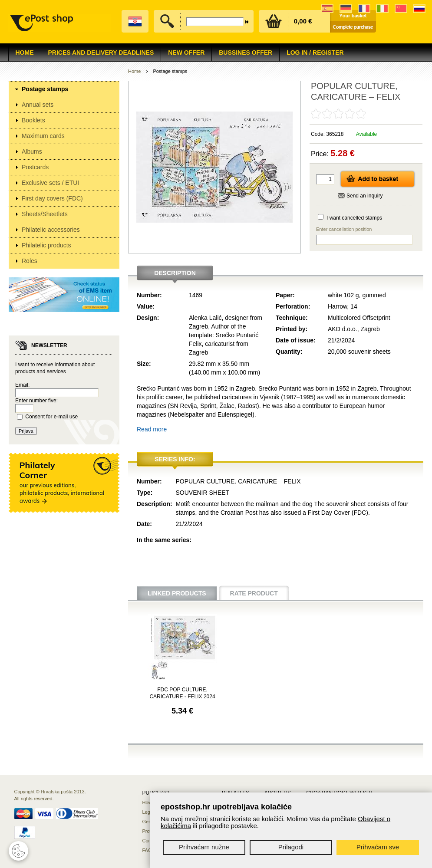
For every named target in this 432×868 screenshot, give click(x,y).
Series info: (175, 459)
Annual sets (38, 105)
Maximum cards (43, 136)
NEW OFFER (186, 53)
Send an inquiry (364, 196)
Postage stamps (45, 89)
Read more (152, 429)
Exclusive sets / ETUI (50, 183)
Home (25, 53)
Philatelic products (46, 245)
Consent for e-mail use (51, 417)
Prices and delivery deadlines (101, 53)
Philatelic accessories (51, 230)
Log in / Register (315, 53)
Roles (30, 261)
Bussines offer (246, 53)
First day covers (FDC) (52, 198)
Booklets (33, 120)
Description (175, 273)
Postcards (35, 167)
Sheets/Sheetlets (45, 214)
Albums (32, 151)
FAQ (147, 850)
